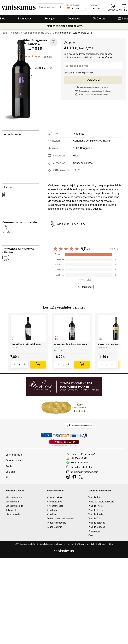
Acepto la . (79, 72)
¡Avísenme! (93, 80)
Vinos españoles (55, 497)
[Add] (38, 365)
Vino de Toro (95, 519)
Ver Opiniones (85, 287)
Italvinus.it (11, 510)
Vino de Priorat (96, 506)
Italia (5, 33)
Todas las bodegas (56, 523)
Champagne (95, 531)
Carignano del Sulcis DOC (36, 33)
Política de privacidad (84, 73)
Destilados (74, 19)
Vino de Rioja (95, 497)
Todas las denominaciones (61, 519)
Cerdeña (15, 33)
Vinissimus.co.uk (14, 506)
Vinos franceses (55, 506)
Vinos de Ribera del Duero (101, 502)
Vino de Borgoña (97, 523)
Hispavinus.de (13, 514)
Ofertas (99, 19)
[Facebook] (75, 477)
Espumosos (25, 19)
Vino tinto (79, 134)
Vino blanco (53, 514)
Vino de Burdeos (97, 527)
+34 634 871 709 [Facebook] (79, 463)
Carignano (86, 148)
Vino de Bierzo (96, 510)
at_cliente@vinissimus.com (84, 472)
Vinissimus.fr (12, 502)
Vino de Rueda (96, 514)
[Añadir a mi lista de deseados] (53, 42)
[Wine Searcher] (64, 408)
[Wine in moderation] (64, 443)
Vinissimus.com (14, 497)
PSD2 (47, 435)
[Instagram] (69, 477)
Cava (91, 535)
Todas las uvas (55, 527)
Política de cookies (105, 544)
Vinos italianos (54, 502)
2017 (89, 280)
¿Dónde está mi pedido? (83, 454)
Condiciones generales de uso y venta (56, 544)
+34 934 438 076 (79, 458)
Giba (76, 156)
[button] (113, 7)
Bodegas (50, 19)
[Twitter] (81, 477)
